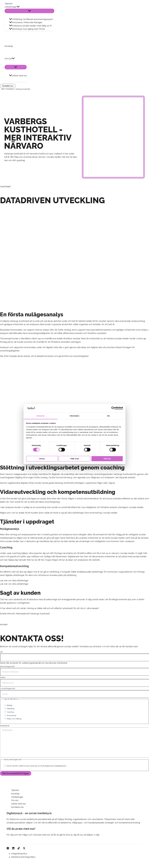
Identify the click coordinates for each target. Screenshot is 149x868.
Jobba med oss (18, 76)
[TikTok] (19, 849)
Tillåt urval (75, 459)
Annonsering (11, 715)
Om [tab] (108, 416)
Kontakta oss (17, 807)
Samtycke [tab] (41, 416)
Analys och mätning (14, 719)
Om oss (10, 59)
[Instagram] (8, 849)
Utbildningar (12, 7)
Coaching (10, 712)
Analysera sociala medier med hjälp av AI (30, 26)
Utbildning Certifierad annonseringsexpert (31, 19)
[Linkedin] (13, 849)
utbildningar (78, 513)
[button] (18, 7)
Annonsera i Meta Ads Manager (26, 22)
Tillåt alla (107, 459)
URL (2, 652)
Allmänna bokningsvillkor (23, 857)
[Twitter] (24, 849)
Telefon (3, 677)
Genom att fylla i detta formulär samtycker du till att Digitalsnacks (37, 766)
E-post (8, 689)
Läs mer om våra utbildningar (14, 580)
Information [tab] (74, 416)
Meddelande (5, 726)
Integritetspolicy (19, 854)
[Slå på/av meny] (29, 11)
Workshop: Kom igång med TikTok (27, 29)
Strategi (10, 705)
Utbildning (11, 709)
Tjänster (9, 4)
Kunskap (9, 46)
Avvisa (42, 459)
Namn (7, 666)
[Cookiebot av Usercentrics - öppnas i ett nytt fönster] (113, 408)
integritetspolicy (60, 766)
